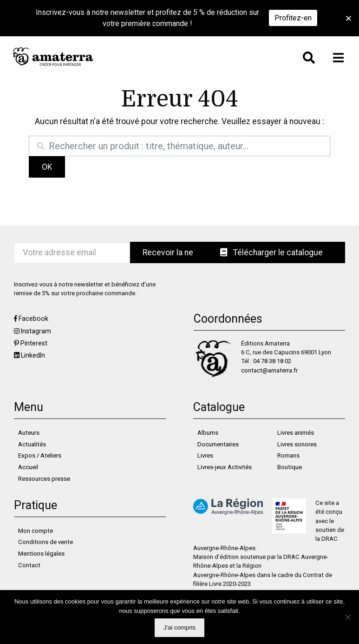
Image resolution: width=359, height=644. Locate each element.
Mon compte (36, 531)
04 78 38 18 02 (272, 361)
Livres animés (296, 433)
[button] (349, 18)
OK (47, 167)
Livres (205, 455)
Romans (288, 455)
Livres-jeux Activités (225, 467)
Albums (208, 433)
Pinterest (34, 343)
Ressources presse (44, 479)
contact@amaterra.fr (269, 370)
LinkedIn (33, 355)
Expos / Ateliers (40, 455)
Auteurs (29, 433)
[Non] (347, 617)
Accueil (28, 467)
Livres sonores (297, 444)
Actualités (32, 444)
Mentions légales (41, 554)
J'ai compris (179, 627)
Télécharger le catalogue (271, 252)
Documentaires (218, 444)
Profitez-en (293, 18)
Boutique (290, 467)
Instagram (36, 331)
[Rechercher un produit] (187, 146)
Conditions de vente (46, 542)
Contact (29, 565)
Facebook (33, 319)
